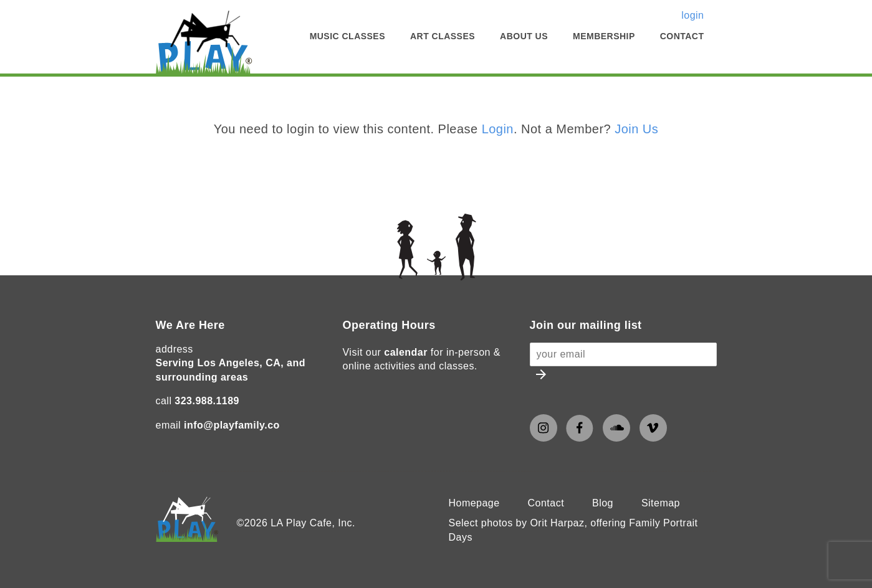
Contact (682, 36)
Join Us (636, 129)
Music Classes (347, 36)
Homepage (474, 503)
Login (498, 129)
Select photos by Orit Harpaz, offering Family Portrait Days (573, 530)
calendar (406, 352)
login (692, 15)
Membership (604, 36)
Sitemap (661, 503)
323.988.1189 (207, 401)
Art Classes (443, 36)
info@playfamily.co (232, 425)
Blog (603, 503)
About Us (524, 36)
